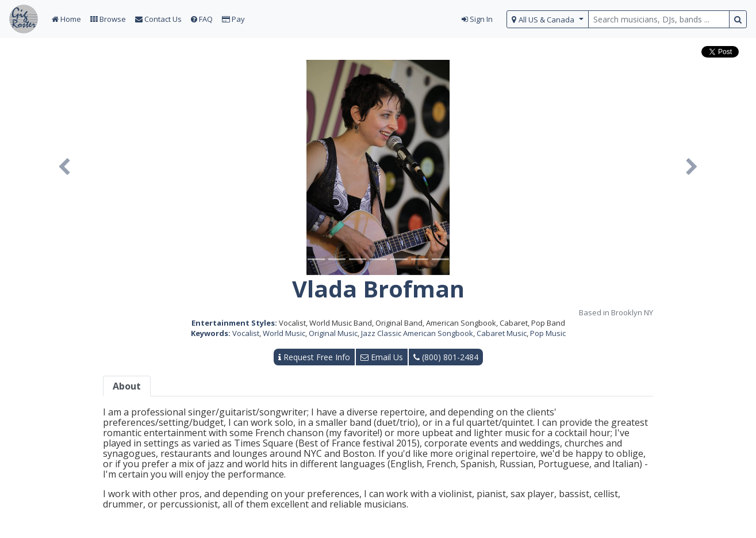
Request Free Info (314, 357)
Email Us (382, 357)
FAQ (202, 19)
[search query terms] (659, 19)
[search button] (738, 19)
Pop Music (548, 333)
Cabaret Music (502, 333)
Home (66, 19)
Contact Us (158, 19)
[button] (64, 167)
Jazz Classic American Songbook (417, 333)
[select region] (548, 19)
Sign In (477, 19)
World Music (284, 333)
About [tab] (127, 386)
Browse (108, 19)
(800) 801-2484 (446, 357)
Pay (233, 19)
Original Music (333, 333)
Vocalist (246, 333)
